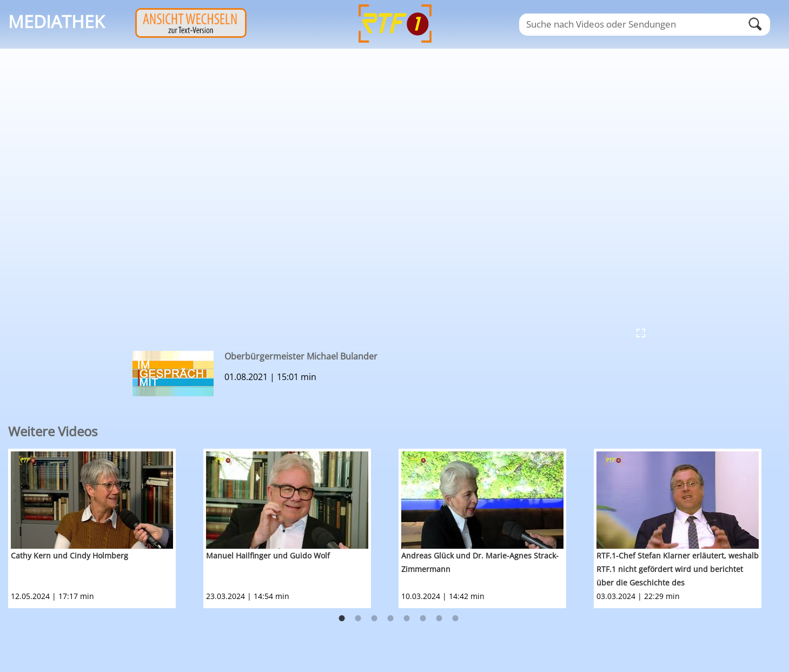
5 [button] (407, 618)
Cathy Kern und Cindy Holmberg (69, 555)
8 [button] (455, 618)
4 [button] (390, 618)
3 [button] (374, 618)
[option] (106, 528)
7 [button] (439, 618)
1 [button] (342, 618)
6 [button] (423, 618)
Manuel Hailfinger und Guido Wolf (268, 555)
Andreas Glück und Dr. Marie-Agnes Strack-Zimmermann (480, 562)
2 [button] (358, 618)
